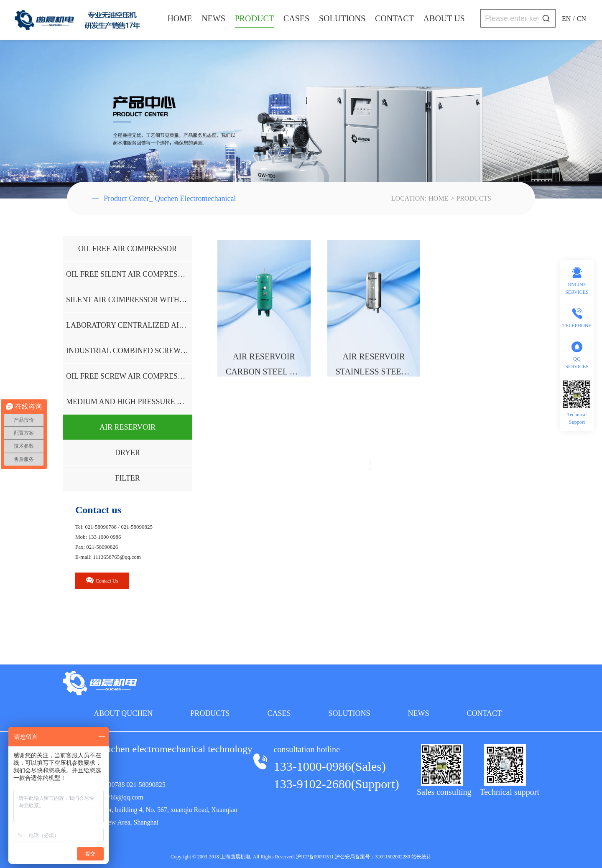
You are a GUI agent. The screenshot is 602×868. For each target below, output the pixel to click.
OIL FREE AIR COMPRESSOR (128, 249)
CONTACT (394, 18)
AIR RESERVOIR (128, 427)
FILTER (127, 478)
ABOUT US (444, 18)
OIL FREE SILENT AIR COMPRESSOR (129, 274)
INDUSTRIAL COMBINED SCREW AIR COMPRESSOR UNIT (129, 351)
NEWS (213, 18)
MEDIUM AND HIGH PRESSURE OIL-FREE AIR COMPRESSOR (129, 402)
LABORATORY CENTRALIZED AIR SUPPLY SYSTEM (129, 325)
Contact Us (102, 580)
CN (582, 19)
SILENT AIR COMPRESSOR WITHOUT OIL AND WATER (129, 300)
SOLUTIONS (342, 18)
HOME (180, 18)
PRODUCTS (474, 198)
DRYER (128, 453)
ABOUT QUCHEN (123, 713)
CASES (296, 18)
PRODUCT (254, 18)
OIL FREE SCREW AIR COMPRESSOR (129, 376)
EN (566, 19)
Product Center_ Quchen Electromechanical (164, 199)
